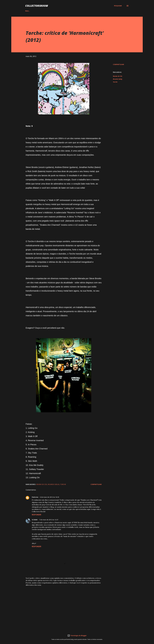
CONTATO (112, 11)
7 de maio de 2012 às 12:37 (49, 520)
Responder (36, 515)
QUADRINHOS (52, 11)
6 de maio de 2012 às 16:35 (49, 497)
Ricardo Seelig (118, 79)
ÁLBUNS (38, 11)
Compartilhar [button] (118, 64)
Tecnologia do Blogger (77, 636)
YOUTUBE (81, 11)
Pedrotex (35, 497)
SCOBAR (35, 520)
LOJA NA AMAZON (97, 11)
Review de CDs (118, 76)
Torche (115, 82)
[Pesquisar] (118, 6)
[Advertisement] (60, 603)
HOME (27, 11)
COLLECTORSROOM (37, 6)
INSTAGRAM (67, 11)
